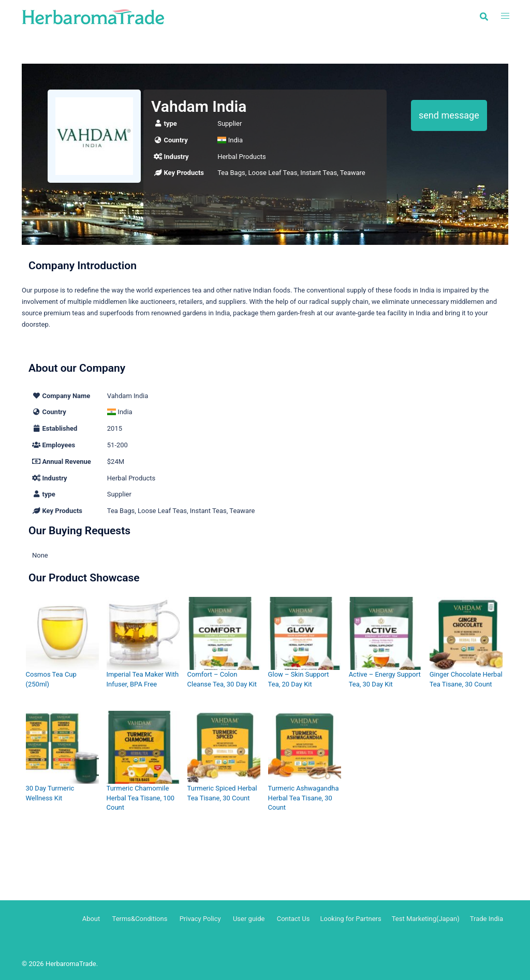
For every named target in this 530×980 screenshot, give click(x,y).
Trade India (487, 919)
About (91, 919)
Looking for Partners (350, 919)
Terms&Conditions (140, 919)
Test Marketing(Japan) (426, 919)
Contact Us (293, 919)
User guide (250, 919)
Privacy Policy (200, 919)
